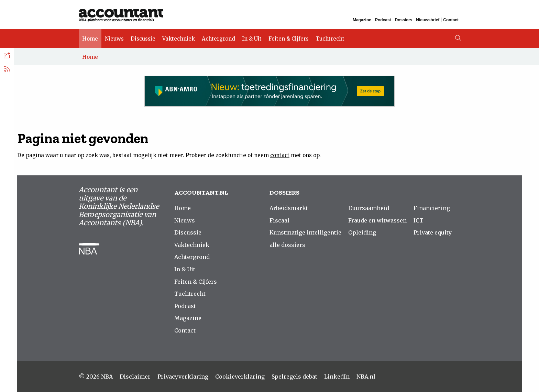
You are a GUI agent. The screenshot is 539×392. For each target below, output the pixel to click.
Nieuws (114, 39)
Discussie (143, 39)
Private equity (433, 232)
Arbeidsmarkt (289, 208)
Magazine (362, 20)
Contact (451, 20)
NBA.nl (366, 377)
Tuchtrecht (330, 39)
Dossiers (404, 20)
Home (90, 39)
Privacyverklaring (183, 377)
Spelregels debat (294, 377)
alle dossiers (287, 245)
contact (280, 155)
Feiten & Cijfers (289, 39)
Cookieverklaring (240, 377)
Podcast (383, 20)
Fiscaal (279, 220)
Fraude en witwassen (377, 220)
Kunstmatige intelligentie (305, 232)
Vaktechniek (179, 39)
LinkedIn (337, 377)
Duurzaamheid (369, 208)
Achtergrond (218, 39)
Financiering (432, 208)
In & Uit (252, 39)
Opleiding (362, 232)
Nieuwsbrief (428, 20)
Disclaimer (135, 377)
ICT (419, 220)
